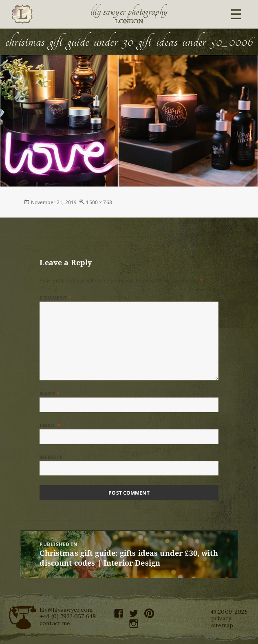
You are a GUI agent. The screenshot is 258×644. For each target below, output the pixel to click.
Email (50, 425)
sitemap (222, 625)
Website (51, 457)
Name (50, 394)
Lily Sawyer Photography (129, 11)
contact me (55, 623)
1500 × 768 (99, 202)
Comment (55, 298)
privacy (221, 618)
